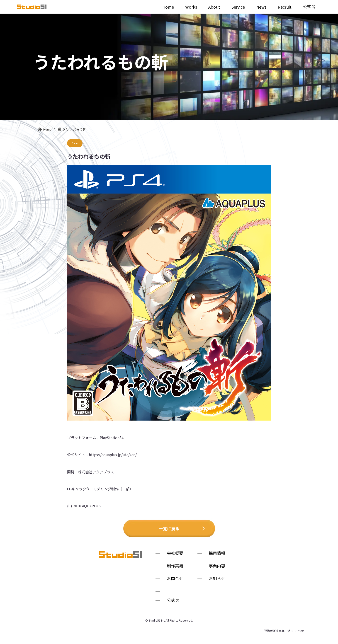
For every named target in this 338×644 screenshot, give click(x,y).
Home (168, 7)
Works (191, 7)
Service (238, 7)
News (261, 7)
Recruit (285, 7)
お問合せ (175, 579)
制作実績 (175, 566)
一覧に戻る (169, 528)
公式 (309, 7)
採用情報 (217, 553)
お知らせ (217, 579)
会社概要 (175, 553)
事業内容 (217, 566)
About (214, 7)
